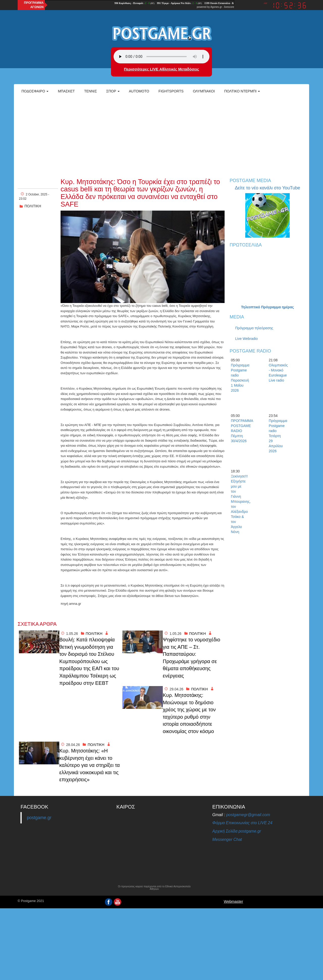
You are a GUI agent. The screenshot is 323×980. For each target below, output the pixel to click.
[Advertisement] (161, 135)
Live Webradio (246, 339)
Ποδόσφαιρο (35, 91)
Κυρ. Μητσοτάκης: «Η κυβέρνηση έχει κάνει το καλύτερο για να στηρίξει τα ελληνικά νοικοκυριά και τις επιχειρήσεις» (90, 765)
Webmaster (233, 901)
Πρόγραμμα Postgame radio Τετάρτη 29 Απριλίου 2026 (278, 436)
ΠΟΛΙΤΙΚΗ (33, 206)
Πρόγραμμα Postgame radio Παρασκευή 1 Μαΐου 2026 (240, 378)
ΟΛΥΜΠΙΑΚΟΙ (204, 91)
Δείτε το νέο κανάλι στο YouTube (267, 188)
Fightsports (171, 91)
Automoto (139, 91)
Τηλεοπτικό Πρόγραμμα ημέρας (267, 307)
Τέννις (90, 91)
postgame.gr (39, 818)
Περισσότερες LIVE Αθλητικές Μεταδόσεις (161, 69)
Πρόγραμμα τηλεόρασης (254, 328)
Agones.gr (216, 7)
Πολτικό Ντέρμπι (242, 91)
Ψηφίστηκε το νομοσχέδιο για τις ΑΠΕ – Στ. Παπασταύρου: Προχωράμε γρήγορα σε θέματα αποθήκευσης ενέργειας (192, 658)
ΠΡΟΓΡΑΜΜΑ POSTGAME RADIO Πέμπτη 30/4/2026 (240, 431)
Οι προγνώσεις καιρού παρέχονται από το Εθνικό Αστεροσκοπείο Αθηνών (154, 888)
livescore (229, 7)
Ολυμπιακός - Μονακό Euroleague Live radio (278, 373)
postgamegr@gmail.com (248, 815)
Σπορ (113, 91)
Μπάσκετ (66, 91)
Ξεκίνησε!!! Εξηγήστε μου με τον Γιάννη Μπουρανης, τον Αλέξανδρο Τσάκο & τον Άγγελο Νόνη (240, 504)
